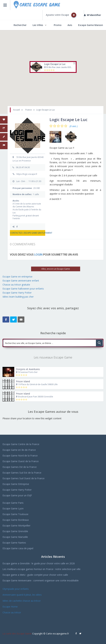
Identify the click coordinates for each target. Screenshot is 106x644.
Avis (70, 25)
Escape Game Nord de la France (20, 456)
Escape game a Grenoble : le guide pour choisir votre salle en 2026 (39, 563)
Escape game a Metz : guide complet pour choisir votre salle (35, 575)
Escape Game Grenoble (15, 531)
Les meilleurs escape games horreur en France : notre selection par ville (41, 569)
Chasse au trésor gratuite (17, 285)
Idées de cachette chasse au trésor (22, 601)
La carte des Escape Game (17, 634)
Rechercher (20, 25)
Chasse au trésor (12, 612)
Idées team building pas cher (18, 297)
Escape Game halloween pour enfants (23, 289)
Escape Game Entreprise (16, 484)
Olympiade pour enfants (16, 589)
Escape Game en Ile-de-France (19, 450)
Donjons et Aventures (28, 369)
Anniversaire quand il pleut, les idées (22, 595)
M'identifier (92, 15)
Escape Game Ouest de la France (21, 461)
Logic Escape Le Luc (55, 64)
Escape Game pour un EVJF (17, 495)
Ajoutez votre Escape (61, 15)
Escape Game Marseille (15, 537)
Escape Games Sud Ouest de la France (24, 478)
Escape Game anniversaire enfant (21, 281)
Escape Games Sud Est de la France (22, 473)
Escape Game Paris (13, 503)
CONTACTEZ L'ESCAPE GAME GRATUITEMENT (28, 233)
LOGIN (38, 255)
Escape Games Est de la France (20, 467)
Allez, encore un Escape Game (56, 269)
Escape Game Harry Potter (17, 293)
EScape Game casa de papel (18, 548)
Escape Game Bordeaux (16, 520)
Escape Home (10, 607)
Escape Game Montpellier (16, 526)
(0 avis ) (74, 126)
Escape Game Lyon (13, 508)
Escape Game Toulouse (15, 514)
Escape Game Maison (91, 25)
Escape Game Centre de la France (21, 444)
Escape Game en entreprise (17, 277)
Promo (58, 25)
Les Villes (38, 25)
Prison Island (23, 381)
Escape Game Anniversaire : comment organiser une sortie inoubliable (41, 580)
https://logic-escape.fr (27, 174)
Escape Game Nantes (14, 543)
